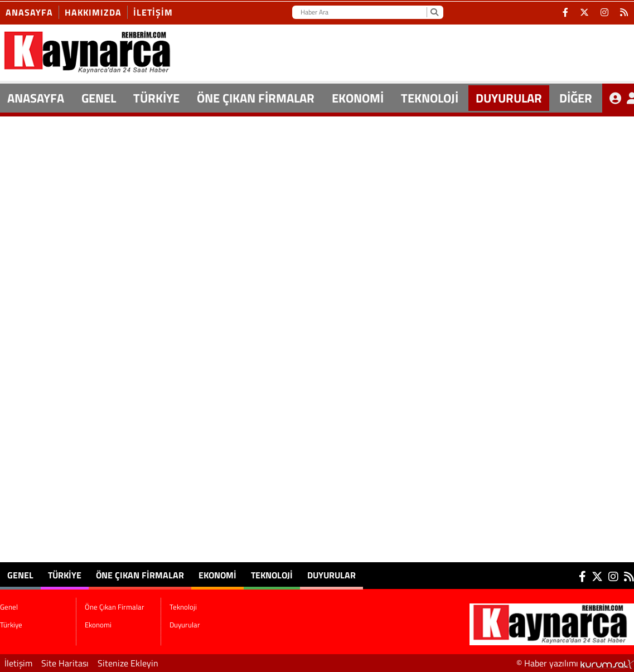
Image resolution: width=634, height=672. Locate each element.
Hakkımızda (93, 12)
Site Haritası (65, 663)
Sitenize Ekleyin (128, 663)
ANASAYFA (36, 98)
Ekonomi (358, 98)
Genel (99, 98)
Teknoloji (430, 98)
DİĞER (576, 98)
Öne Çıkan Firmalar (256, 98)
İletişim (153, 12)
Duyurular (509, 98)
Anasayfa (29, 12)
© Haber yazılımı (575, 663)
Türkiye (156, 98)
